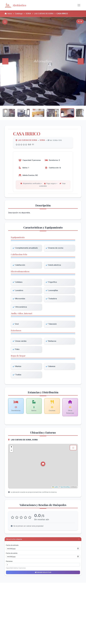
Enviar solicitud (43, 572)
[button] (43, 465)
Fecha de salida (12, 553)
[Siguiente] (81, 61)
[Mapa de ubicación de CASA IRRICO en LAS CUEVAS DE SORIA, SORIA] (43, 467)
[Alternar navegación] (79, 5)
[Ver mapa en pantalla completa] (73, 448)
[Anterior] (5, 61)
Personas (9, 561)
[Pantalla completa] (5, 22)
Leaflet (55, 488)
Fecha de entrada (12, 545)
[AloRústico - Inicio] (22, 5)
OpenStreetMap (65, 488)
